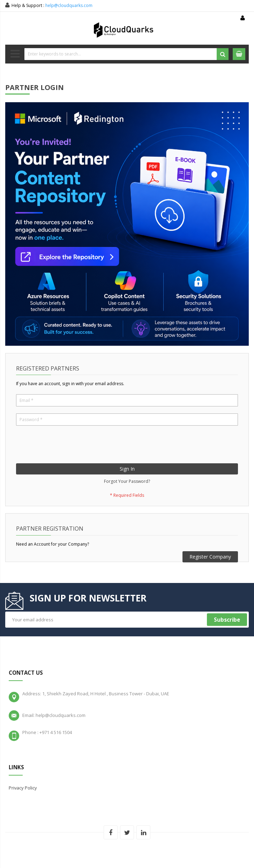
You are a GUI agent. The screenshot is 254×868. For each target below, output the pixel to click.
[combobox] (126, 54)
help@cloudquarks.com (69, 5)
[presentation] (69, 446)
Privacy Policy (23, 788)
